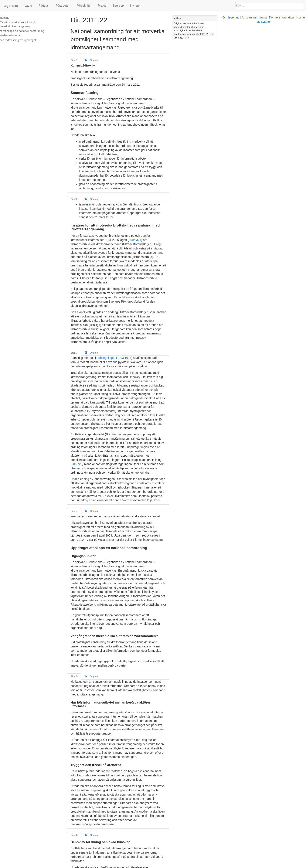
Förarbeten (63, 6)
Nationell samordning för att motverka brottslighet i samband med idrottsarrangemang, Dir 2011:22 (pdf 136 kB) (266, 27)
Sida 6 (85, 641)
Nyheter (135, 6)
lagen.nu (11, 6)
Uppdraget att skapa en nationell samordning (30, 31)
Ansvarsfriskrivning (174, 866)
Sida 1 (85, 52)
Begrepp (118, 6)
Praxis (102, 6)
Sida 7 (85, 771)
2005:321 (89, 194)
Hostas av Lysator (228, 866)
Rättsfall (44, 6)
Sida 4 (85, 389)
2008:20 (156, 346)
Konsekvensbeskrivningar (18, 35)
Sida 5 (85, 524)
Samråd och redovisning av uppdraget (26, 40)
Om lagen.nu (151, 866)
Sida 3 (85, 268)
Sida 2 (85, 161)
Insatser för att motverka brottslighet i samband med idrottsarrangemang (35, 24)
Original (102, 52)
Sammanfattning (13, 18)
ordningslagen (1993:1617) (125, 274)
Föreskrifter (84, 6)
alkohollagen (214, 832)
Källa (251, 30)
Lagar (28, 6)
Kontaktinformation (202, 866)
